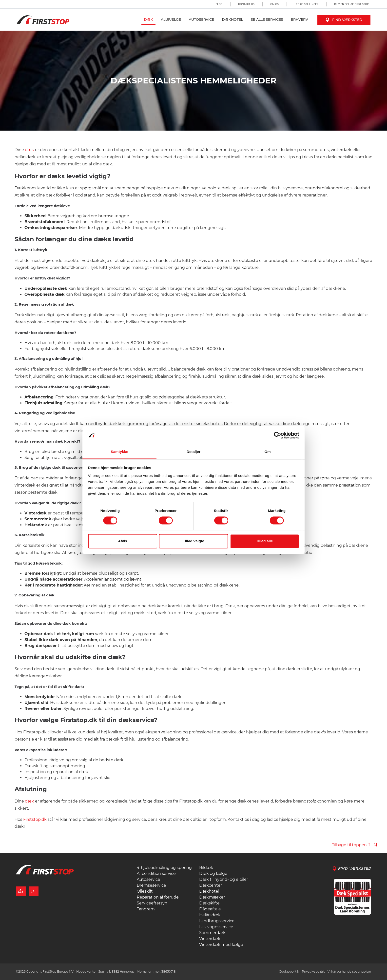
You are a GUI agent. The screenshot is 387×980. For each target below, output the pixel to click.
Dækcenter (211, 885)
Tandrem (146, 909)
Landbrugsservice (217, 921)
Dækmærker (212, 897)
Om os (274, 4)
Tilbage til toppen (355, 845)
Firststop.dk (35, 819)
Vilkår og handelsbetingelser (349, 971)
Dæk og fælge (213, 873)
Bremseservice (151, 885)
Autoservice (201, 20)
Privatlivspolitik (313, 971)
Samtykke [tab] (120, 452)
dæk (29, 150)
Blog (219, 4)
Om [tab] (267, 452)
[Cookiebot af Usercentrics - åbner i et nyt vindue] (278, 435)
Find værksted (344, 20)
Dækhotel (232, 20)
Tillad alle (264, 541)
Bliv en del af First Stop (351, 4)
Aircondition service (156, 873)
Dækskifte (209, 903)
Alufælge (171, 20)
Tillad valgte (193, 541)
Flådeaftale (210, 909)
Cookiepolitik (289, 971)
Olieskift (145, 891)
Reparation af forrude (158, 897)
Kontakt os (246, 4)
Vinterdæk (210, 939)
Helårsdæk (210, 915)
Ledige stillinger (306, 4)
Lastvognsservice (216, 927)
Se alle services (267, 20)
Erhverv (300, 20)
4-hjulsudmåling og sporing (164, 868)
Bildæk (206, 868)
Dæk (148, 20)
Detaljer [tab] (193, 452)
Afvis (123, 541)
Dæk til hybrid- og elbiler (224, 879)
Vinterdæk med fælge (221, 945)
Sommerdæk (212, 933)
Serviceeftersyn (152, 903)
